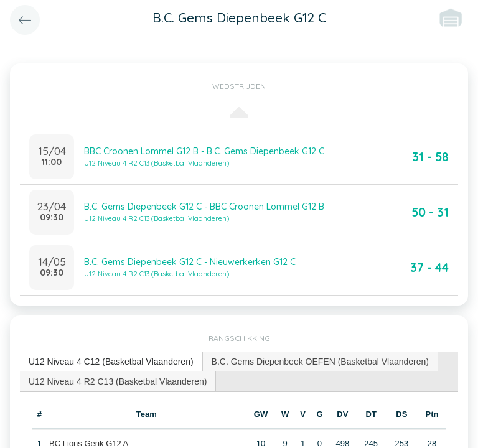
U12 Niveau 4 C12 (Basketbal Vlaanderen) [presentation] (111, 362)
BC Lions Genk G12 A (89, 443)
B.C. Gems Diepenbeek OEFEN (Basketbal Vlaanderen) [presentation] (320, 362)
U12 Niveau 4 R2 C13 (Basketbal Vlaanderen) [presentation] (118, 381)
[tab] (111, 362)
